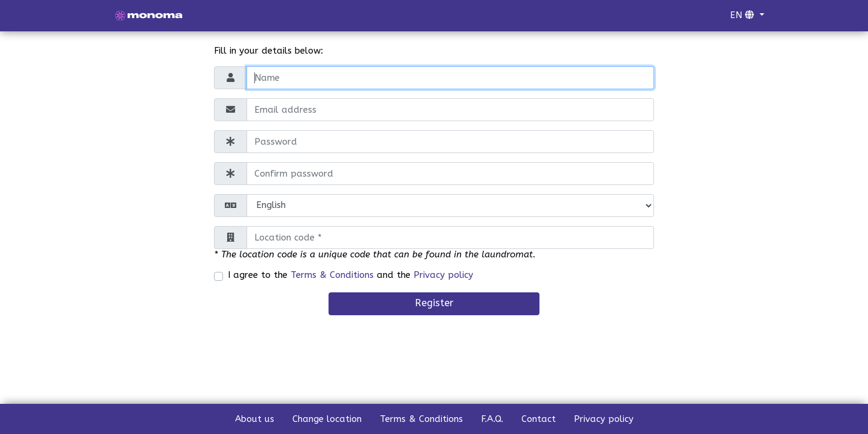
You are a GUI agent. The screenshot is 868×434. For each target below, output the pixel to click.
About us (255, 419)
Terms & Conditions (332, 275)
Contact (539, 419)
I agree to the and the (351, 275)
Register (434, 303)
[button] (747, 16)
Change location (327, 419)
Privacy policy (443, 275)
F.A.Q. (492, 419)
